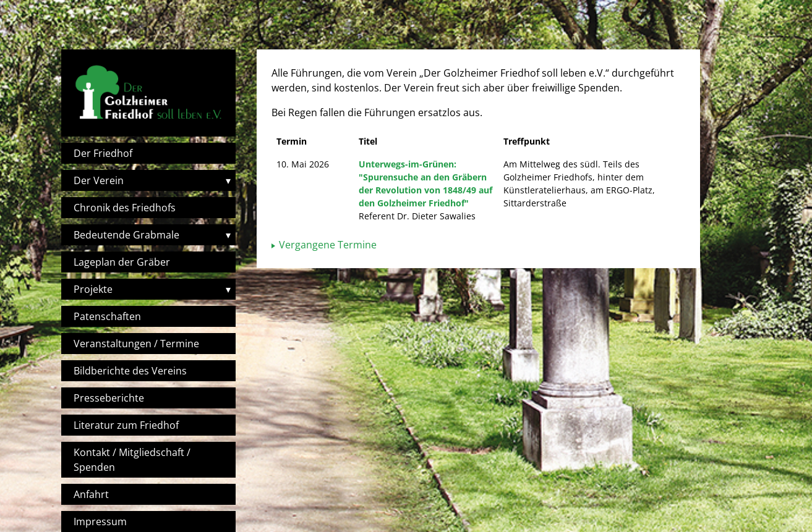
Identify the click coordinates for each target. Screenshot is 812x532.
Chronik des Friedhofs (125, 208)
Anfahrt (91, 494)
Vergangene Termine (328, 245)
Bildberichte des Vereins (130, 371)
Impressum (100, 521)
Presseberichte (109, 398)
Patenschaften (107, 316)
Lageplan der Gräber (122, 262)
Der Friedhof (103, 153)
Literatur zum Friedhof (126, 425)
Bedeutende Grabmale (126, 235)
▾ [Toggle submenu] (228, 180)
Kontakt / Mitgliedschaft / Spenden (132, 460)
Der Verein (99, 180)
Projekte (93, 289)
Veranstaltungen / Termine (136, 344)
